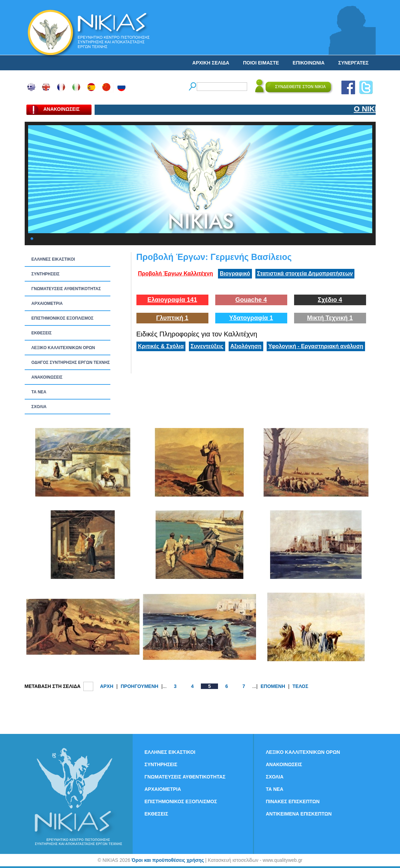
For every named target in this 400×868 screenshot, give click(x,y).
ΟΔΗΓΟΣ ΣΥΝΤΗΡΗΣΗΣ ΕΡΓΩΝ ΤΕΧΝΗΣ (71, 362)
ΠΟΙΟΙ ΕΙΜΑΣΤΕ (261, 63)
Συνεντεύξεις (207, 346)
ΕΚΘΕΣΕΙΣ (42, 333)
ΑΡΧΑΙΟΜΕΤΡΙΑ (47, 304)
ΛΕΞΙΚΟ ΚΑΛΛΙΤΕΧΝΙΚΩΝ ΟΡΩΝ (63, 348)
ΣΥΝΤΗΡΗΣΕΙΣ (46, 274)
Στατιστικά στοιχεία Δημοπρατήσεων (305, 274)
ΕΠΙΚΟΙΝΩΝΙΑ (309, 63)
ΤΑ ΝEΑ (39, 392)
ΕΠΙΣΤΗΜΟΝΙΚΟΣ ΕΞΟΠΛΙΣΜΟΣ (63, 318)
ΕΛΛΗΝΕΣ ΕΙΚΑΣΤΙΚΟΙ (53, 259)
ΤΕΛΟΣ (300, 686)
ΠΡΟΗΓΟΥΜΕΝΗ (140, 686)
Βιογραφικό (235, 274)
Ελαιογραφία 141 (172, 300)
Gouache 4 (251, 300)
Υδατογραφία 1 (251, 318)
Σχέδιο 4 (330, 300)
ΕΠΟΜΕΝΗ (273, 686)
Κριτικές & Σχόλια (161, 346)
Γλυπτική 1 (172, 318)
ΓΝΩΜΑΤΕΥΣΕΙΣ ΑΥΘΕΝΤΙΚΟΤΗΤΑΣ (66, 289)
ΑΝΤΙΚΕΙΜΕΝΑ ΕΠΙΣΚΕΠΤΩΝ (299, 814)
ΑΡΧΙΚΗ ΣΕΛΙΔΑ (211, 63)
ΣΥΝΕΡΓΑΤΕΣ (354, 63)
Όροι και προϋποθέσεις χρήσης (168, 860)
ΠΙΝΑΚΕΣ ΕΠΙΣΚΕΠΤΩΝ (293, 801)
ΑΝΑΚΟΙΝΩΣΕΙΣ (47, 377)
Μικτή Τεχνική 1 (330, 318)
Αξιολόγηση (246, 346)
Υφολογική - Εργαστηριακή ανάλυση (316, 346)
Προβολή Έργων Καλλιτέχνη (176, 274)
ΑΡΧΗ (107, 686)
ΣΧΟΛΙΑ (39, 407)
